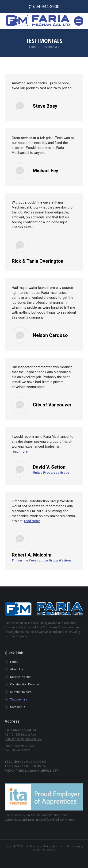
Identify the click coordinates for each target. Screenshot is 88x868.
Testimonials (19, 699)
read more (20, 451)
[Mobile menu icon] (79, 21)
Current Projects (21, 692)
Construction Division (25, 684)
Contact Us (18, 707)
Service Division (21, 677)
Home (14, 662)
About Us (17, 669)
